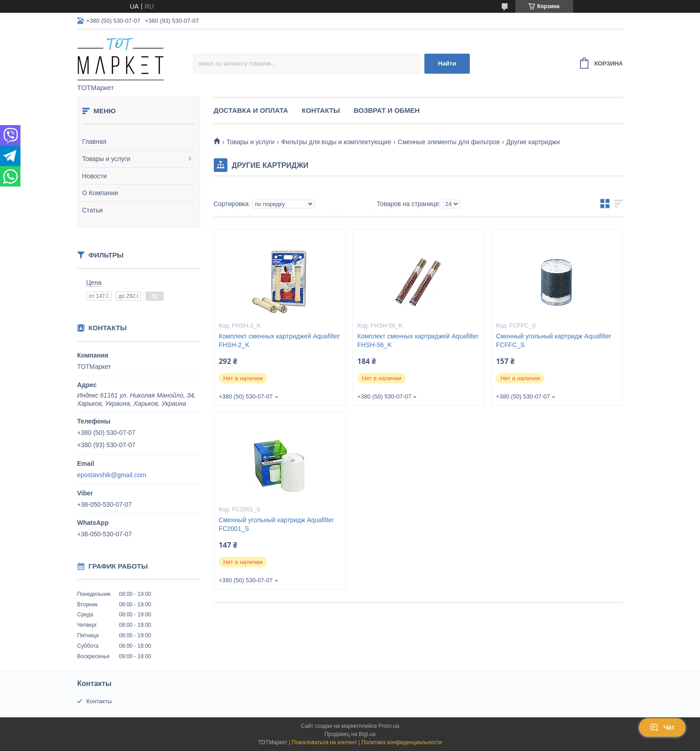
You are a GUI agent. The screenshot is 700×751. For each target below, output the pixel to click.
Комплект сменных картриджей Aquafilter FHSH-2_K (279, 340)
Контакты (321, 110)
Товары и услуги (106, 159)
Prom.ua (389, 726)
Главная (94, 141)
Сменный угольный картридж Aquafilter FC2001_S (276, 524)
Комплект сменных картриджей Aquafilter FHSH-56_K (418, 340)
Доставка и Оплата (251, 110)
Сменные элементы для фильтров (449, 142)
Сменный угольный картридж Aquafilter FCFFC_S (553, 340)
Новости (95, 176)
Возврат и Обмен (387, 110)
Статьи (93, 210)
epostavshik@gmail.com (112, 475)
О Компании (100, 193)
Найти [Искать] (447, 63)
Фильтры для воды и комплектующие (336, 142)
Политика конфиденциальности (402, 742)
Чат (662, 727)
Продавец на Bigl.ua (350, 734)
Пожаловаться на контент (324, 742)
